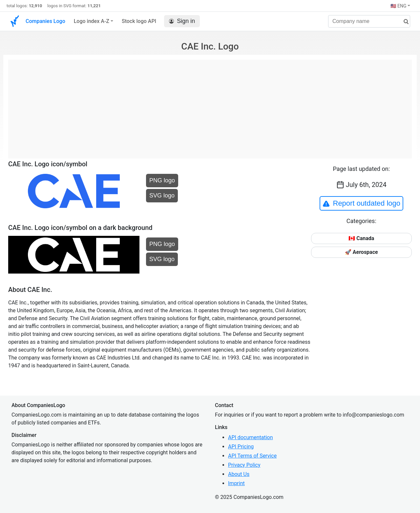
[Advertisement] (210, 106)
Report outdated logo (362, 203)
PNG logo (162, 180)
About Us (239, 474)
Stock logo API (139, 21)
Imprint (236, 483)
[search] (404, 22)
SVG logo (162, 195)
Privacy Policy (244, 465)
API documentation (251, 437)
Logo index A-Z (92, 21)
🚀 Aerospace (361, 252)
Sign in (182, 21)
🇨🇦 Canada (361, 238)
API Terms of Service (252, 456)
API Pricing (241, 447)
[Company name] (369, 21)
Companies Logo (45, 21)
